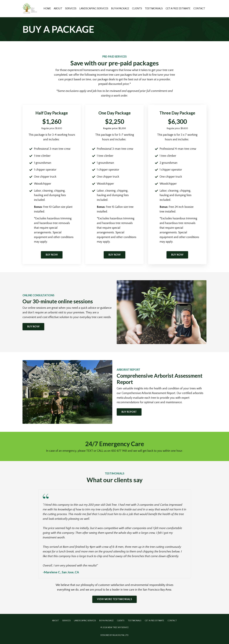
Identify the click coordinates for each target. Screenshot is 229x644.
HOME (46, 8)
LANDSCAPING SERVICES (93, 8)
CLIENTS (136, 8)
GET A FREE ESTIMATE (178, 8)
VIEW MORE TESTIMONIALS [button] (114, 600)
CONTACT (199, 8)
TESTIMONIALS (153, 8)
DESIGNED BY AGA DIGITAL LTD (114, 636)
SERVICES (69, 8)
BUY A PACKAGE (119, 8)
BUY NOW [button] (52, 256)
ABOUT (57, 8)
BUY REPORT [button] (129, 413)
